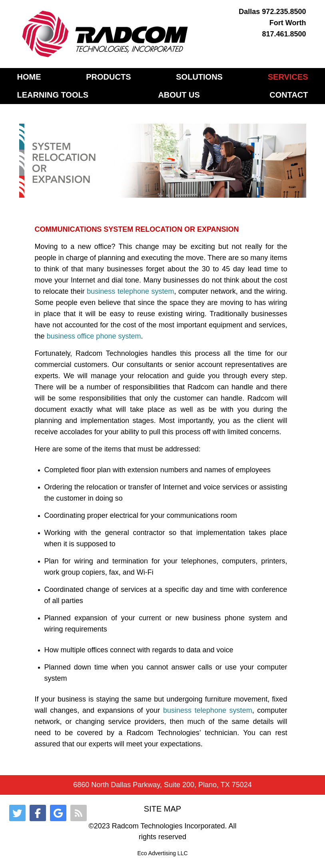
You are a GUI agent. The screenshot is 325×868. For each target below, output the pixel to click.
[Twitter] (17, 813)
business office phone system (94, 336)
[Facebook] (38, 813)
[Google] (58, 813)
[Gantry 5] (106, 34)
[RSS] (79, 813)
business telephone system (130, 291)
